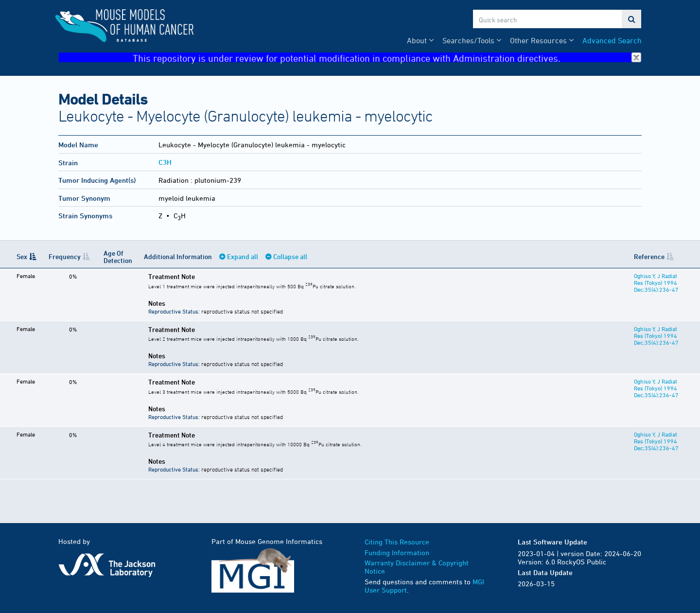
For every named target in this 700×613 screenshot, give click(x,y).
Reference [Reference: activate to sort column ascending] (644, 256)
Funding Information (397, 552)
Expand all (238, 256)
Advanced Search (612, 40)
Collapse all (285, 256)
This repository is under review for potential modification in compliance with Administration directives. (387, 58)
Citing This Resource (397, 542)
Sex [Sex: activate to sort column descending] (22, 256)
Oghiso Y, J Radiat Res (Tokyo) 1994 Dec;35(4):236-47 (656, 282)
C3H (165, 162)
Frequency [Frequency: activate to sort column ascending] (63, 256)
